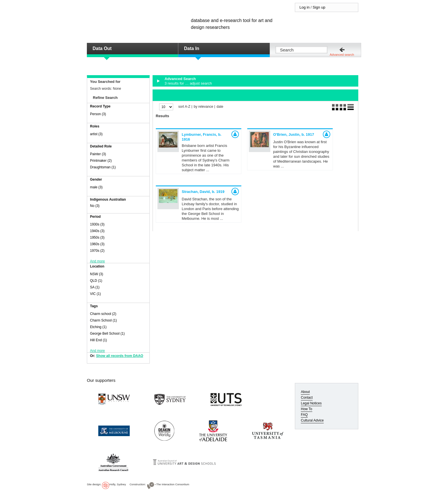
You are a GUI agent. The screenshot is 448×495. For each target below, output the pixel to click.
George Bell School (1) (107, 334)
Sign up (319, 7)
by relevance (203, 107)
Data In (192, 48)
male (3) (96, 187)
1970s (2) (97, 251)
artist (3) (96, 134)
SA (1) (95, 287)
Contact (307, 398)
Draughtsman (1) (103, 167)
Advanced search (342, 55)
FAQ (304, 415)
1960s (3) (97, 244)
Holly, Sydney (118, 484)
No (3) (95, 206)
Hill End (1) (98, 340)
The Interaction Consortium (173, 484)
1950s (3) (97, 237)
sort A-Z (184, 107)
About (305, 392)
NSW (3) (97, 274)
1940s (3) (97, 231)
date (220, 107)
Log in (304, 7)
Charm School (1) (103, 320)
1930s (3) (97, 224)
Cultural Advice (312, 420)
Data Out (102, 48)
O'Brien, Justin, (294, 134)
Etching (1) (98, 327)
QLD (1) (96, 281)
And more (97, 261)
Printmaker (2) (101, 161)
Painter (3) (98, 154)
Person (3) (98, 114)
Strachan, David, (203, 192)
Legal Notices (311, 403)
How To (307, 409)
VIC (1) (95, 294)
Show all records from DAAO (120, 356)
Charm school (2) (103, 314)
